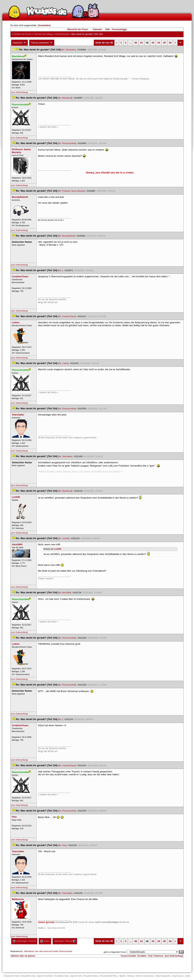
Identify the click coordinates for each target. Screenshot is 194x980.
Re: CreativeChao (67, 316)
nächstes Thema (65, 941)
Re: (61, 270)
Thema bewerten (42, 43)
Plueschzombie (66, 951)
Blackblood (29, 951)
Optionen (20, 43)
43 (153, 43)
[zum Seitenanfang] (19, 92)
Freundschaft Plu (109, 976)
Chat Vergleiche (163, 976)
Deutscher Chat (12, 976)
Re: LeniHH (64, 538)
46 (170, 43)
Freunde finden (91, 976)
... (130, 43)
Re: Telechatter (68, 50)
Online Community (145, 976)
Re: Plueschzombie (67, 143)
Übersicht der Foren (77, 29)
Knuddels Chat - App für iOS (68, 976)
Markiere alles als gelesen (23, 956)
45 (164, 43)
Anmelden (44, 25)
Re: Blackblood (65, 98)
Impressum (178, 976)
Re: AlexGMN (65, 593)
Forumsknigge (119, 29)
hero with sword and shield (46, 951)
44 (159, 43)
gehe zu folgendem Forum (115, 952)
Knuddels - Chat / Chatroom (150, 956)
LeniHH (58, 549)
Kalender (97, 29)
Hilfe (108, 29)
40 (136, 43)
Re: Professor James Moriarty (72, 191)
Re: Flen (62, 845)
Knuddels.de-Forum (22, 34)
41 (141, 43)
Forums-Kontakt (128, 956)
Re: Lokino (63, 363)
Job (188, 976)
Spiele (122, 976)
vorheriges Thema (24, 941)
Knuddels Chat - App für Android (37, 976)
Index (45, 941)
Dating (131, 976)
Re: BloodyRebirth (67, 236)
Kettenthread (62, 34)
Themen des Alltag (43, 34)
